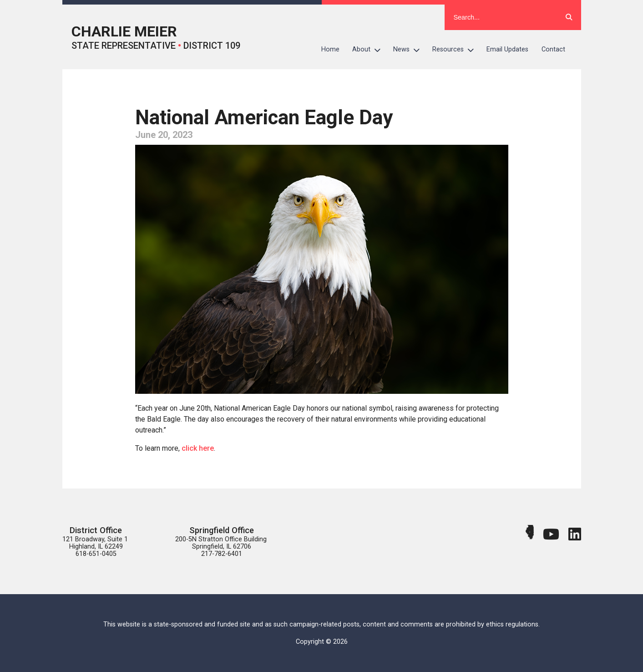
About (370, 50)
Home (330, 49)
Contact (553, 49)
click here (198, 448)
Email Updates (507, 49)
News (410, 50)
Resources (456, 50)
